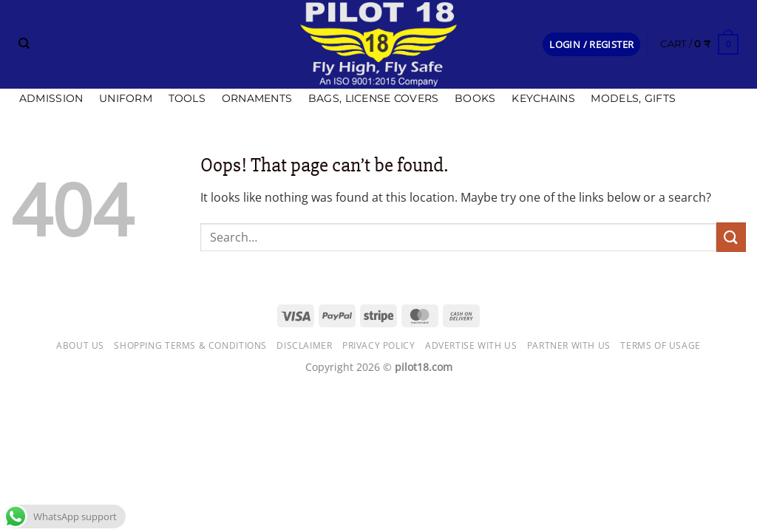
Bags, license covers (374, 98)
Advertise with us (471, 345)
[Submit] (731, 237)
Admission (51, 98)
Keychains (543, 98)
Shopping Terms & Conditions (190, 345)
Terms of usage (661, 345)
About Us (80, 345)
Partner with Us (569, 345)
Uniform (126, 98)
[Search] (24, 44)
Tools (187, 98)
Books (475, 98)
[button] (591, 45)
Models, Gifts (633, 98)
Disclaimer (304, 345)
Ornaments (257, 98)
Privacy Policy (379, 345)
